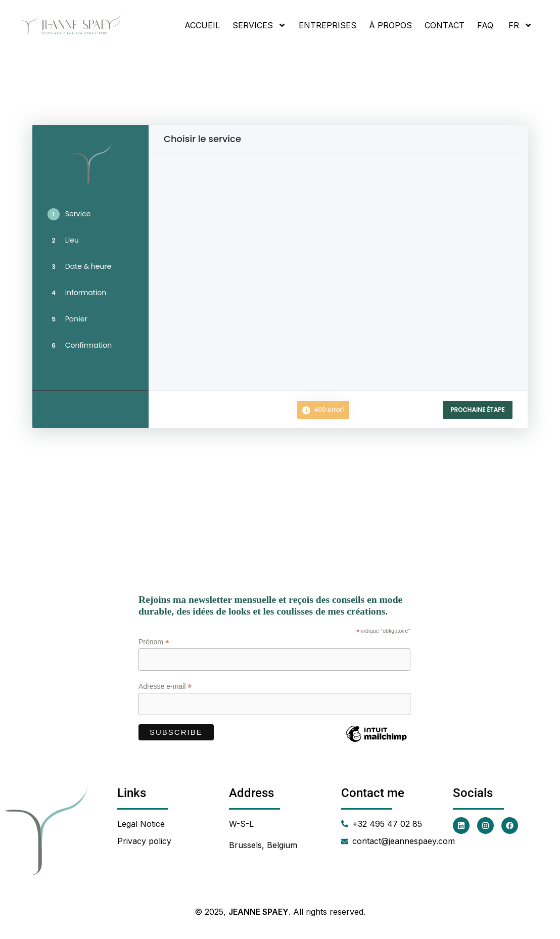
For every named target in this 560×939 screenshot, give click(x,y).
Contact (445, 25)
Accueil (202, 25)
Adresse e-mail (165, 687)
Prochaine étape (478, 410)
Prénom (154, 642)
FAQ (485, 25)
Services (259, 25)
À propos (390, 25)
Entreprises (328, 25)
